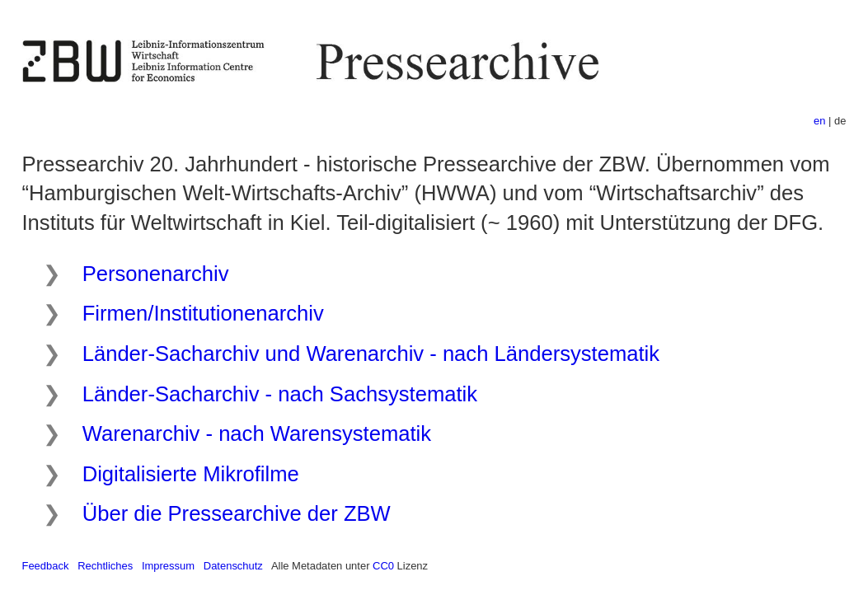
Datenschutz (233, 566)
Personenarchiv (156, 274)
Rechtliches (105, 566)
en (819, 121)
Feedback (46, 566)
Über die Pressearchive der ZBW (237, 513)
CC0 (383, 566)
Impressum (168, 566)
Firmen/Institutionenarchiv (203, 313)
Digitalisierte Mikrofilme (191, 474)
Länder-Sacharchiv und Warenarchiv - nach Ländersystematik (371, 354)
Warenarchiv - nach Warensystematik (257, 433)
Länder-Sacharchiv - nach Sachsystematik (280, 394)
